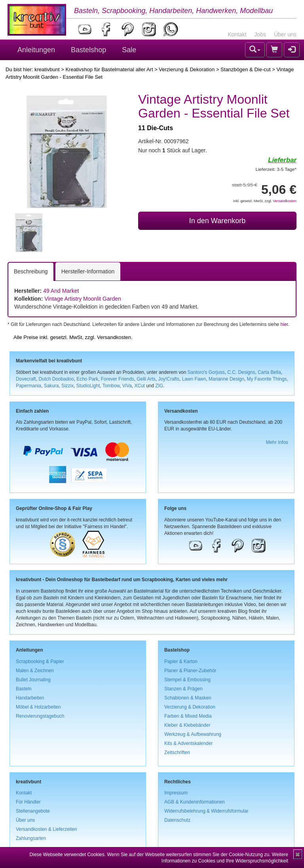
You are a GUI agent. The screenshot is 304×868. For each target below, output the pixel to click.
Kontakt (237, 34)
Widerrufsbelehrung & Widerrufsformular (206, 811)
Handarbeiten (30, 698)
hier (284, 324)
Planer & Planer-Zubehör (190, 671)
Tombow (111, 386)
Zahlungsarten (31, 838)
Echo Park (87, 379)
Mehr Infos (277, 442)
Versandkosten (285, 201)
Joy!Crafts (169, 379)
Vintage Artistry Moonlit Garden (83, 299)
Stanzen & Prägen (183, 689)
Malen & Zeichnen (35, 671)
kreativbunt (47, 69)
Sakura (51, 386)
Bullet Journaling (33, 680)
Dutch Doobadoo (56, 379)
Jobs (260, 34)
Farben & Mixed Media (188, 716)
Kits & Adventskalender (188, 743)
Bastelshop (88, 50)
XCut (139, 386)
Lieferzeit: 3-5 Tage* (276, 169)
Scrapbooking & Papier (40, 661)
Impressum (176, 793)
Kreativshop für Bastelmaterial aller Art (109, 69)
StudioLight (88, 386)
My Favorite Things (267, 379)
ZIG (159, 386)
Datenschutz (177, 820)
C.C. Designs (241, 372)
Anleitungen (36, 50)
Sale (129, 50)
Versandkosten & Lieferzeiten (47, 829)
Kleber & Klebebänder (187, 725)
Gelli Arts (146, 379)
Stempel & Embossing (187, 680)
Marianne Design (226, 379)
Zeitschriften (177, 752)
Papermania (28, 386)
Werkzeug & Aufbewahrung (193, 734)
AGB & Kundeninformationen (195, 802)
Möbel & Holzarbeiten (38, 707)
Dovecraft (26, 379)
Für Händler (28, 802)
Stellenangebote (33, 811)
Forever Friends (118, 379)
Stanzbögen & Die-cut (245, 69)
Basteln (24, 689)
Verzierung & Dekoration (187, 69)
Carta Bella (269, 372)
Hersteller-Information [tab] (88, 271)
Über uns (285, 34)
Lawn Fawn (194, 379)
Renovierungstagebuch (40, 716)
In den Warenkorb (217, 221)
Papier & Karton (181, 661)
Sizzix (67, 386)
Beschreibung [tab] (31, 271)
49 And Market (61, 291)
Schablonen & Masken (188, 698)
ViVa (127, 386)
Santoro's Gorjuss (206, 372)
